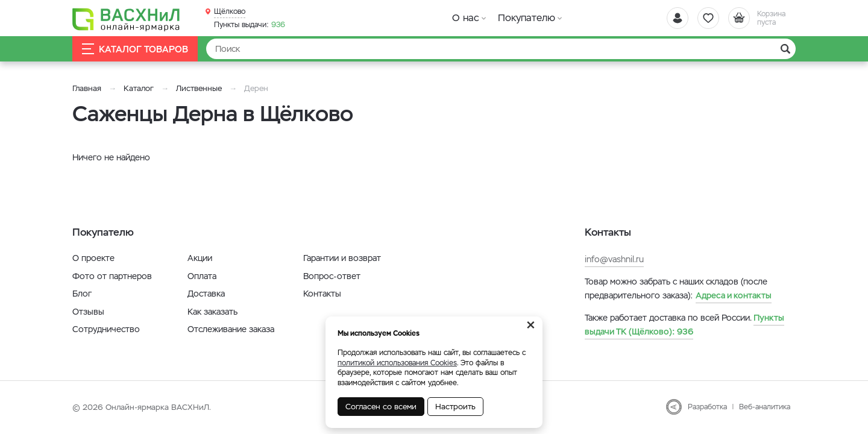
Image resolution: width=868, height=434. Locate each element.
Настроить (455, 407)
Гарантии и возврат (342, 258)
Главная (87, 88)
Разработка (707, 407)
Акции (200, 258)
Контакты (322, 294)
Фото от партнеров (112, 276)
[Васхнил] (127, 19)
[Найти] (501, 49)
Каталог (139, 88)
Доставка (206, 294)
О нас (466, 18)
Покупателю (527, 18)
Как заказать (212, 312)
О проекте (93, 258)
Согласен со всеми (381, 407)
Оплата (202, 276)
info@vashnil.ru (614, 259)
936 (250, 25)
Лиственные (199, 88)
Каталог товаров (135, 49)
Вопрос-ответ (332, 276)
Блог (82, 294)
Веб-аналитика (765, 407)
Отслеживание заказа (231, 329)
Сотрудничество (106, 329)
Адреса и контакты (734, 295)
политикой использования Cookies (397, 363)
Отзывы (88, 312)
